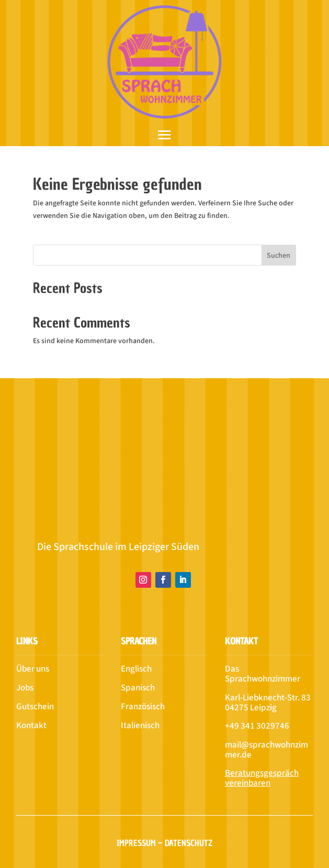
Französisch (143, 707)
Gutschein (35, 707)
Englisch (136, 669)
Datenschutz (189, 843)
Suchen (279, 256)
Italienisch (140, 726)
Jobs (25, 688)
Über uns (33, 669)
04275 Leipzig (251, 708)
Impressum (136, 843)
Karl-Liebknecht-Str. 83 (268, 698)
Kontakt (31, 726)
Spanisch (138, 688)
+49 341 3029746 (257, 726)
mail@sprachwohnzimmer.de (266, 750)
